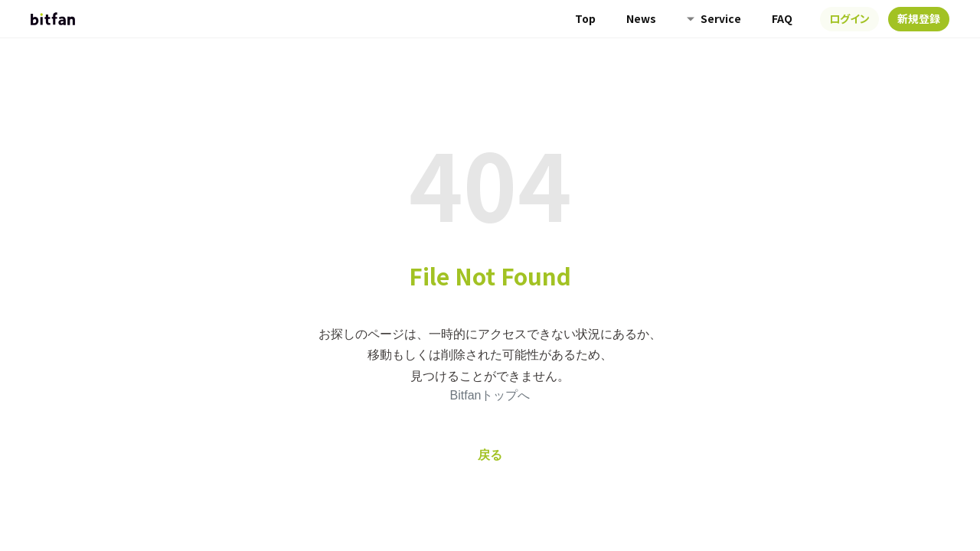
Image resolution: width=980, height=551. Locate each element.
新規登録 (919, 18)
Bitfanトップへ (490, 395)
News (641, 18)
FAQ (782, 18)
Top (585, 18)
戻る (490, 455)
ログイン (849, 18)
